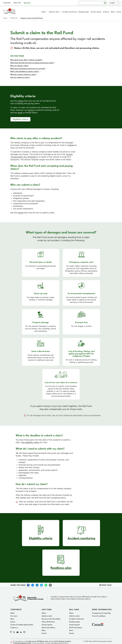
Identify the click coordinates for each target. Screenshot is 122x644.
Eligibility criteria (20, 119)
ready (20, 113)
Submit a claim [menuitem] (55, 12)
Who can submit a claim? (19, 66)
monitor (31, 110)
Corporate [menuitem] (7, 3)
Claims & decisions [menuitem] (48, 622)
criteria (21, 101)
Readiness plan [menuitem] (84, 12)
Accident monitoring (81, 538)
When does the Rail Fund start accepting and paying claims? (32, 63)
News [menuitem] (113, 12)
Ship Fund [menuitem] (17, 3)
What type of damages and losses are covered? (28, 69)
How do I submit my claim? (20, 78)
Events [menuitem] (119, 12)
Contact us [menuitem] (14, 628)
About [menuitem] (45, 12)
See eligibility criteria (30, 442)
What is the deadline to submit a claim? (25, 72)
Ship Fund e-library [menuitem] (48, 628)
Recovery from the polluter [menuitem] (51, 619)
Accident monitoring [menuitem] (69, 12)
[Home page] (19, 12)
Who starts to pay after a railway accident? (26, 60)
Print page (107, 585)
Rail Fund (14, 18)
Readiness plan (61, 568)
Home (5, 18)
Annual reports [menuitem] (96, 12)
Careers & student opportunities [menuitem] (22, 625)
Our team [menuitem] (14, 616)
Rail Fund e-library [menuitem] (76, 628)
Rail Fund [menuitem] (27, 3)
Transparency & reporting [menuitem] (101, 613)
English (113, 3)
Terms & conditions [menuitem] (99, 616)
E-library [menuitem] (106, 12)
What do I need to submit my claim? (23, 75)
